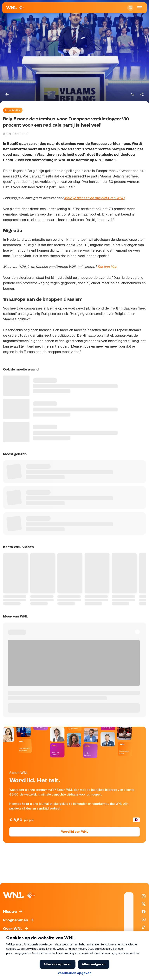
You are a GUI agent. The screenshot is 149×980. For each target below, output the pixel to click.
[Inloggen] (130, 8)
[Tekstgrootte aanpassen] (132, 94)
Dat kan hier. (107, 267)
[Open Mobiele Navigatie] (140, 8)
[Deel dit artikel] (142, 94)
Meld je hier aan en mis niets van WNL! (94, 198)
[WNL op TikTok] (144, 927)
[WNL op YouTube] (144, 919)
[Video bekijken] (74, 52)
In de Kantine (13, 110)
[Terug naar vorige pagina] (7, 94)
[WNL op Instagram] (144, 896)
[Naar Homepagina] (15, 8)
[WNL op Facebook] (144, 912)
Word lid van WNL (75, 832)
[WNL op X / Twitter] (144, 904)
